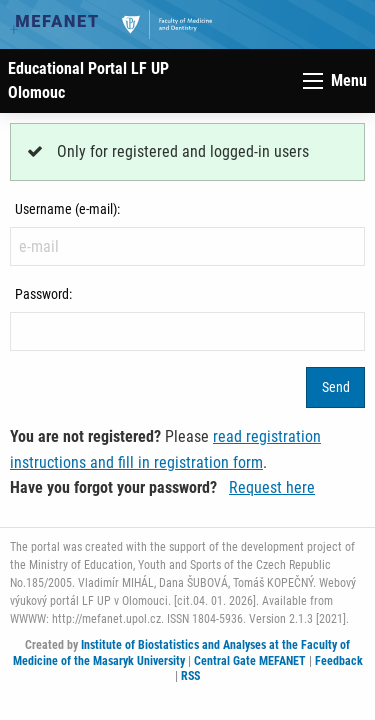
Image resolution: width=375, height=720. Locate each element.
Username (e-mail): (67, 209)
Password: (43, 294)
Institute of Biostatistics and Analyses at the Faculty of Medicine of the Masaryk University (182, 653)
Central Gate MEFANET (250, 661)
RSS (190, 676)
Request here (272, 487)
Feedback (339, 661)
